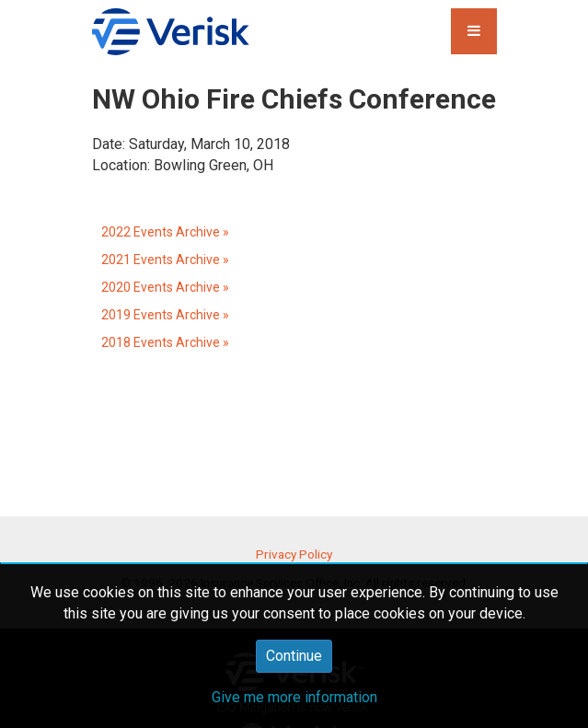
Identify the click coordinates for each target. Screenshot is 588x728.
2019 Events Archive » (165, 315)
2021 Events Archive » (165, 260)
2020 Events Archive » (165, 287)
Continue (294, 656)
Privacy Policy (294, 554)
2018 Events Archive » (165, 342)
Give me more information (294, 697)
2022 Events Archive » (165, 232)
